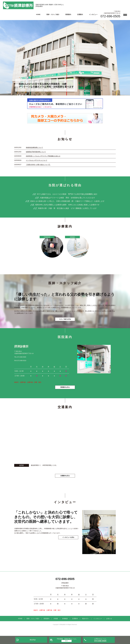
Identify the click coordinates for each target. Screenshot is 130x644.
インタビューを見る (65, 551)
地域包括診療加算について (34, 147)
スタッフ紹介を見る (65, 321)
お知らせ (109, 625)
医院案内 (68, 14)
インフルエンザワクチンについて (37, 160)
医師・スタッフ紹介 (53, 14)
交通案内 (80, 14)
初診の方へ (86, 625)
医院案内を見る (65, 392)
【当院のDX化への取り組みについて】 (38, 165)
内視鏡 (56, 625)
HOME (38, 14)
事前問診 (33, 640)
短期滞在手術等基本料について (36, 152)
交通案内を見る (65, 481)
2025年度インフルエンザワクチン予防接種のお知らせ (43, 156)
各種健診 (65, 625)
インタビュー (93, 14)
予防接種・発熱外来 (67, 639)
